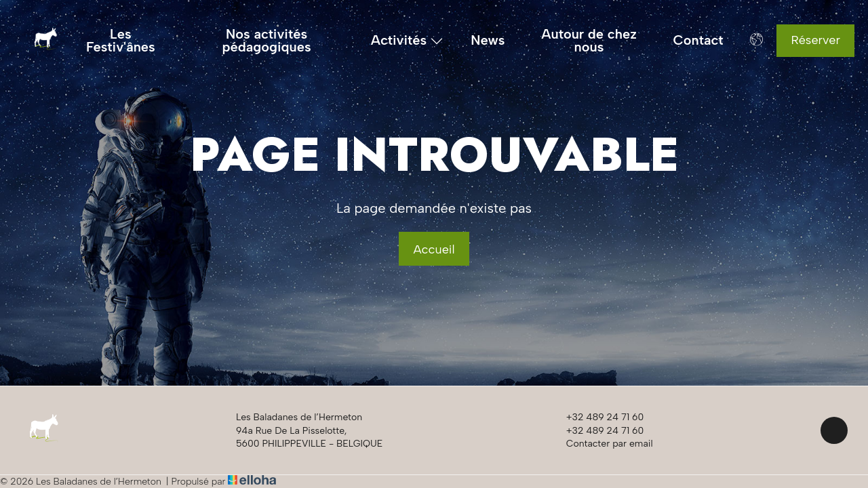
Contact (698, 40)
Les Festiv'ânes (121, 41)
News (488, 40)
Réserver (815, 40)
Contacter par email (602, 443)
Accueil (434, 249)
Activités (407, 41)
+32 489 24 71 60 (597, 418)
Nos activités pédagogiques (266, 41)
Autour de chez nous (589, 41)
